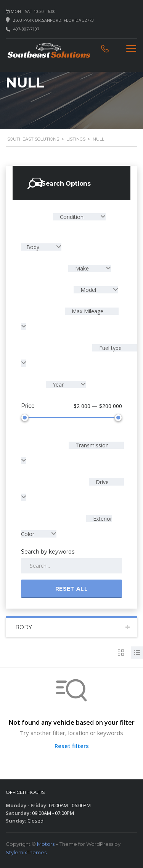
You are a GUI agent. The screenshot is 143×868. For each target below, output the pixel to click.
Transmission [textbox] (91, 444)
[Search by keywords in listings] (71, 564)
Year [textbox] (58, 385)
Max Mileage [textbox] (87, 311)
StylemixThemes (26, 851)
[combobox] (79, 217)
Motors (46, 842)
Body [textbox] (34, 247)
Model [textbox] (88, 290)
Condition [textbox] (72, 217)
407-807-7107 (26, 29)
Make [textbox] (82, 268)
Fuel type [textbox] (110, 348)
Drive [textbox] (101, 480)
